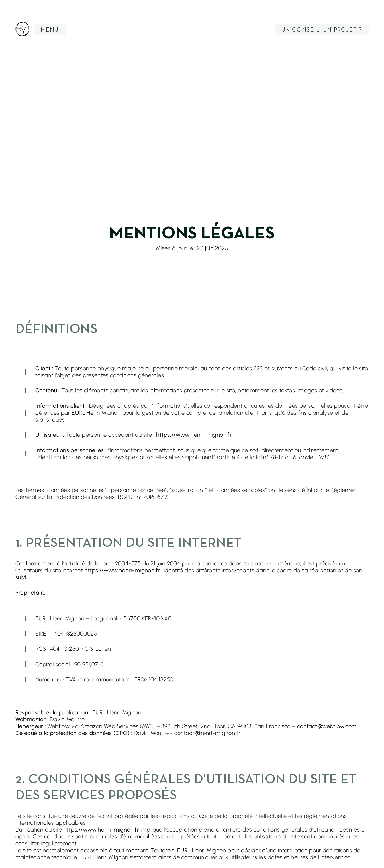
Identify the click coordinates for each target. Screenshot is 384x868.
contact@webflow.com (327, 726)
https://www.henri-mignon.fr (122, 570)
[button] (50, 30)
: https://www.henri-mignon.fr (193, 435)
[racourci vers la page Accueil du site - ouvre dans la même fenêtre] (22, 30)
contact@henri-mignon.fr (207, 733)
